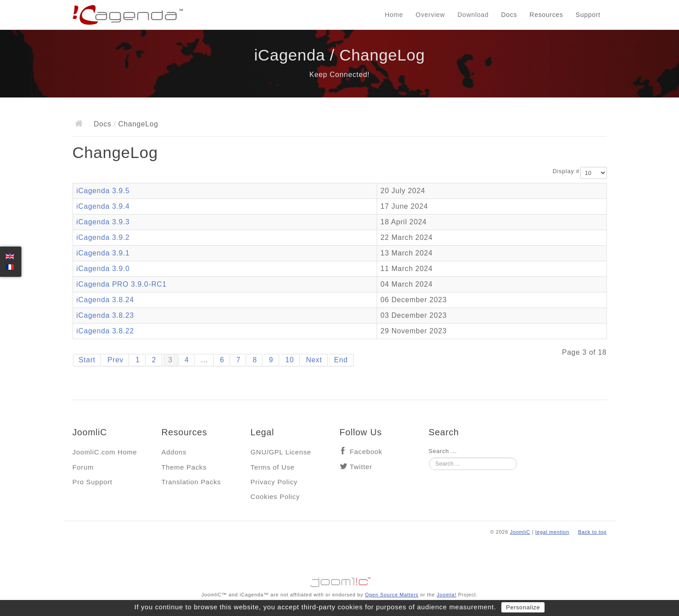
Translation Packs (191, 482)
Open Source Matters (392, 595)
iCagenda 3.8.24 (105, 300)
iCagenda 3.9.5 (103, 191)
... (204, 360)
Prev (115, 360)
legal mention (552, 532)
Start (87, 360)
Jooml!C (340, 580)
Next (314, 360)
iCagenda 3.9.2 (103, 237)
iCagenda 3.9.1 (103, 253)
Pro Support (93, 482)
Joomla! (447, 595)
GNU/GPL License (281, 452)
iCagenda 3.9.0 (103, 269)
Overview (431, 15)
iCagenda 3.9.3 (103, 222)
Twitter (361, 467)
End (341, 360)
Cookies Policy (275, 496)
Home (394, 15)
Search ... (443, 451)
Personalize (523, 607)
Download (473, 15)
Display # (566, 171)
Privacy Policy (274, 482)
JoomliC (520, 532)
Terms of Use (273, 467)
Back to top (592, 532)
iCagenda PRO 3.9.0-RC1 (122, 284)
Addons (174, 452)
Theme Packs (184, 467)
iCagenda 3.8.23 (105, 315)
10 (290, 360)
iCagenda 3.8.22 (105, 331)
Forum (83, 467)
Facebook (366, 452)
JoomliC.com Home (105, 452)
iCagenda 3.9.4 (103, 206)
